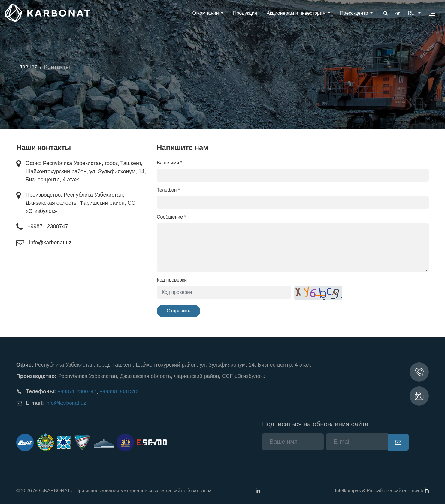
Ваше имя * (170, 163)
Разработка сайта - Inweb (398, 491)
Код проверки (172, 280)
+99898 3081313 (122, 391)
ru (411, 13)
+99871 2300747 (48, 226)
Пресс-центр (352, 13)
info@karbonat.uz (50, 243)
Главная (28, 67)
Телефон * (168, 190)
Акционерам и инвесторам (294, 13)
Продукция (243, 13)
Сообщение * (171, 217)
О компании (204, 13)
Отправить (179, 311)
